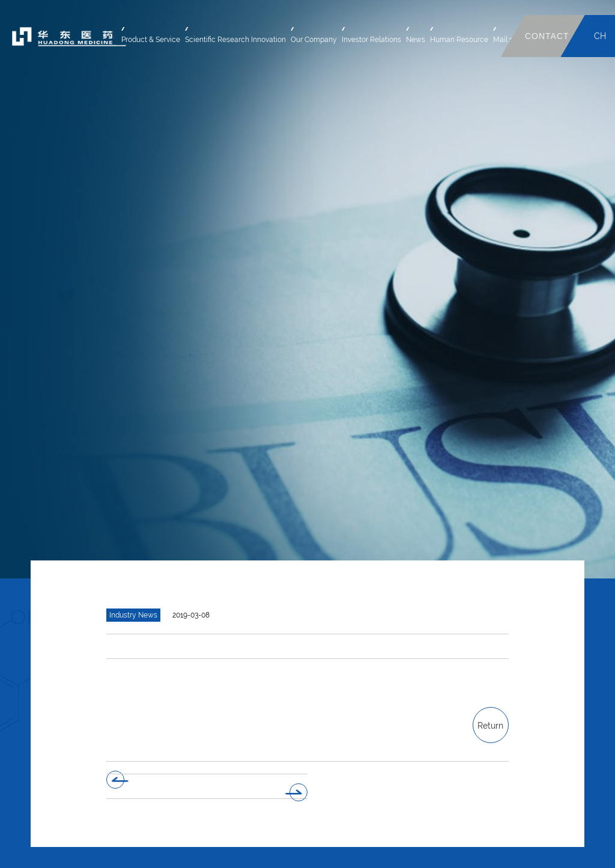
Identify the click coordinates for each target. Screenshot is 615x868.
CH (600, 36)
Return (490, 726)
